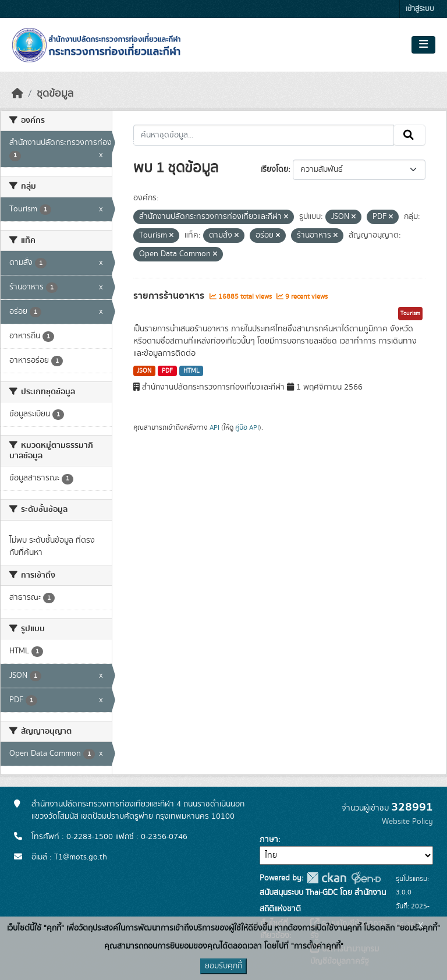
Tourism (410, 313)
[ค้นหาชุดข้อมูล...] (264, 135)
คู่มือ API (247, 427)
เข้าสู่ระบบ (420, 9)
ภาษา (269, 840)
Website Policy (407, 822)
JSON (144, 371)
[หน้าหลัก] (17, 94)
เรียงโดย (274, 169)
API (214, 427)
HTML (191, 371)
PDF (167, 371)
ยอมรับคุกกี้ (223, 966)
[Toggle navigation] (423, 45)
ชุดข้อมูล (55, 94)
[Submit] (409, 135)
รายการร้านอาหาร (170, 296)
